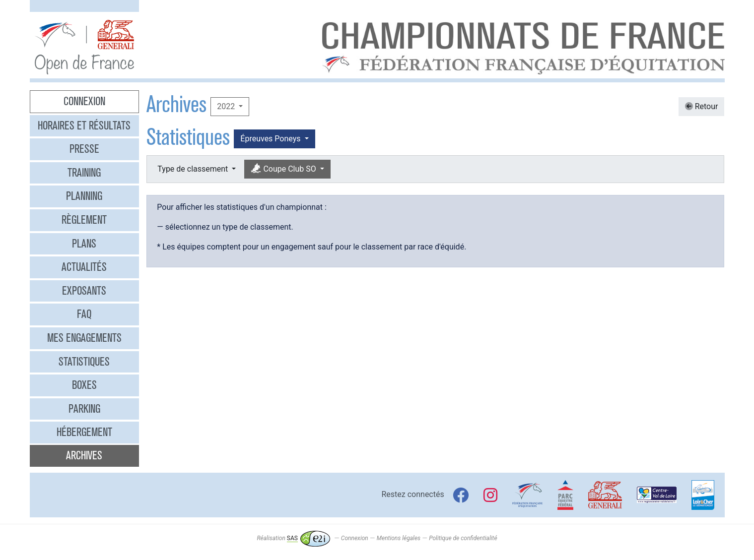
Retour (702, 106)
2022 (227, 106)
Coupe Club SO (284, 169)
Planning (84, 196)
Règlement (84, 220)
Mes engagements (84, 338)
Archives (84, 455)
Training (84, 173)
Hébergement (84, 432)
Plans (84, 244)
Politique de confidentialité (463, 538)
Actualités (84, 267)
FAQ (84, 314)
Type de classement (194, 169)
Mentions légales (399, 538)
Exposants (84, 291)
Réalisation (293, 538)
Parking (84, 409)
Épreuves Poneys (271, 139)
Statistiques (84, 362)
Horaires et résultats (84, 125)
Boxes (84, 385)
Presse (84, 149)
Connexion (84, 101)
